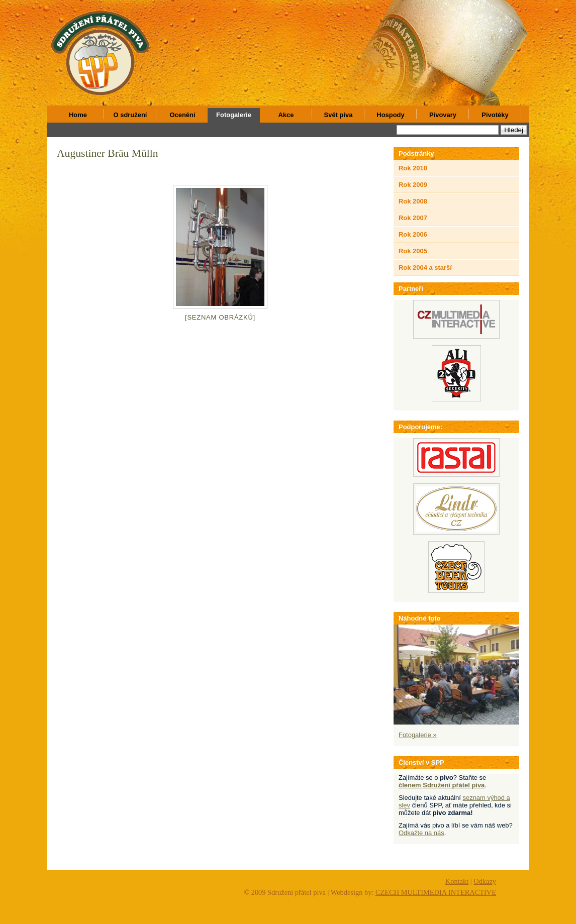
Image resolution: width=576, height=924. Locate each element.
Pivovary (443, 115)
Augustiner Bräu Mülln (108, 153)
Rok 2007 (413, 218)
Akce (286, 115)
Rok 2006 (413, 234)
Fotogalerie (234, 115)
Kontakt (457, 881)
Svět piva (339, 115)
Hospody (390, 115)
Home (78, 115)
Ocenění (182, 115)
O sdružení (130, 115)
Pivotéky (495, 115)
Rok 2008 (413, 201)
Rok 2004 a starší (425, 268)
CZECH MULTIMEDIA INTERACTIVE (436, 892)
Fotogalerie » (418, 735)
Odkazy (485, 881)
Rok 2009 (413, 185)
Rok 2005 (413, 251)
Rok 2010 (413, 168)
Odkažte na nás (421, 833)
